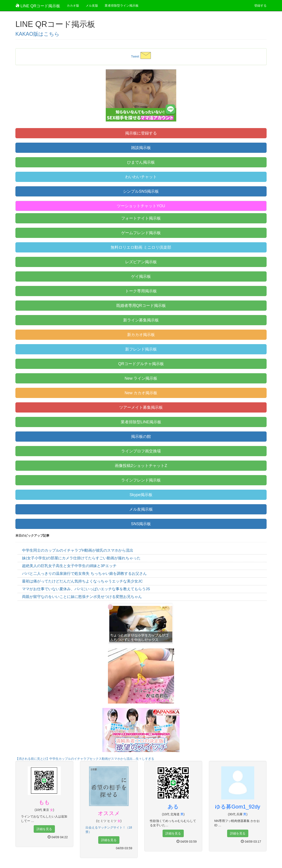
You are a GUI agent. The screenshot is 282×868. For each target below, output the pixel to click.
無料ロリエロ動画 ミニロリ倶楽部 (141, 247)
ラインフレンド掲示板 (141, 480)
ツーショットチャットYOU (141, 206)
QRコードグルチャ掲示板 (141, 364)
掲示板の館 (141, 437)
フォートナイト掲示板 (141, 218)
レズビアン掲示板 (141, 262)
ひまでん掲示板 (141, 162)
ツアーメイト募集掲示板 (141, 407)
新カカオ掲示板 (141, 335)
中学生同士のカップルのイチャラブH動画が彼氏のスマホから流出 (78, 550)
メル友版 (92, 6)
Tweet (135, 56)
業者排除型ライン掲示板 (122, 6)
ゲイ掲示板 (141, 276)
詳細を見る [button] (44, 829)
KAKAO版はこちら (37, 34)
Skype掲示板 (141, 495)
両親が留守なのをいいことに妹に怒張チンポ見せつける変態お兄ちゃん (82, 597)
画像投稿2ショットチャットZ (141, 466)
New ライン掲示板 (141, 378)
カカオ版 (73, 6)
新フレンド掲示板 (141, 349)
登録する (260, 6)
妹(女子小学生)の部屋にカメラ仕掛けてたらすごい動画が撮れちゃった (81, 558)
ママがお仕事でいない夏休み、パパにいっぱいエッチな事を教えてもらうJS (86, 589)
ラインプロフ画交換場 (141, 451)
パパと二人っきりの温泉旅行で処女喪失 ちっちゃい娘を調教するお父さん (84, 574)
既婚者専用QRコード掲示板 (141, 306)
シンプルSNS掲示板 (141, 191)
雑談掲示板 (141, 148)
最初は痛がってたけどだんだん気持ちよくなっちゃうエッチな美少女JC (82, 581)
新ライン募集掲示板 (141, 320)
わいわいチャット (141, 177)
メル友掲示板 (141, 509)
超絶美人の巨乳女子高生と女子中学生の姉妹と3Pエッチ (69, 566)
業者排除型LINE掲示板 (141, 422)
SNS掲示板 (141, 524)
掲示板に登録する (141, 133)
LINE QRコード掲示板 (38, 6)
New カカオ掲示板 (141, 393)
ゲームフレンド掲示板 (141, 233)
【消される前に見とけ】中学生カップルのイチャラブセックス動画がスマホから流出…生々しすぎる (85, 759)
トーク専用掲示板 (141, 291)
